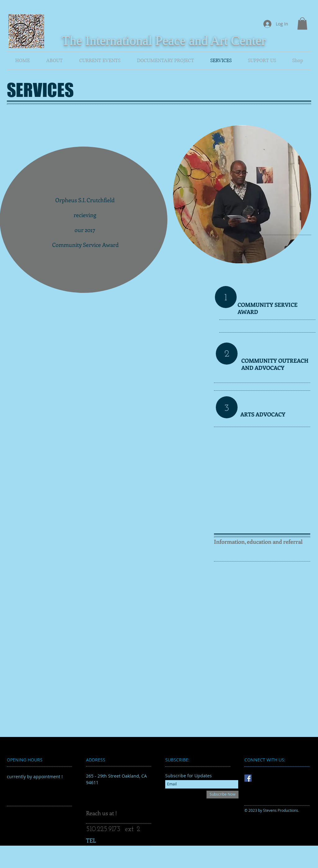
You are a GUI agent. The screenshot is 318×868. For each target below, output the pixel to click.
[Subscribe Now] (223, 795)
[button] (302, 23)
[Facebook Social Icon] (248, 778)
